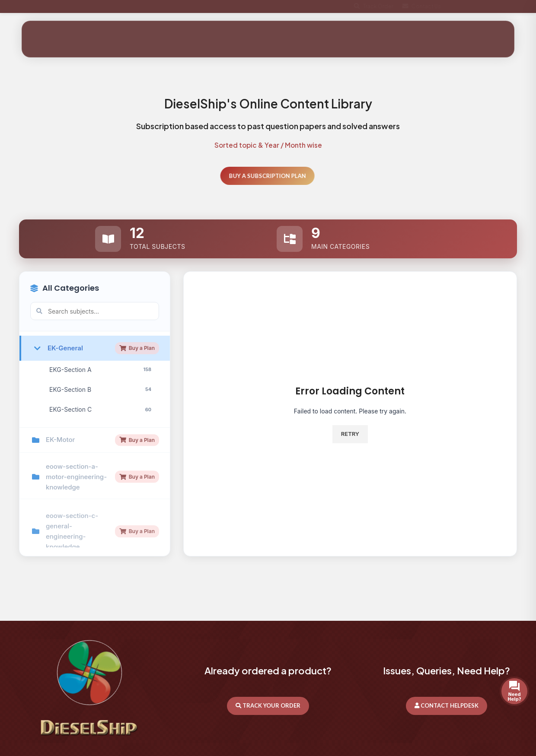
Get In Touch (485, 35)
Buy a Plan (137, 395)
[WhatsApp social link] (515, 6)
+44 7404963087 (47, 6)
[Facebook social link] (484, 6)
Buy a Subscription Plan (253, 176)
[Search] (406, 35)
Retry (350, 434)
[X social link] (500, 6)
